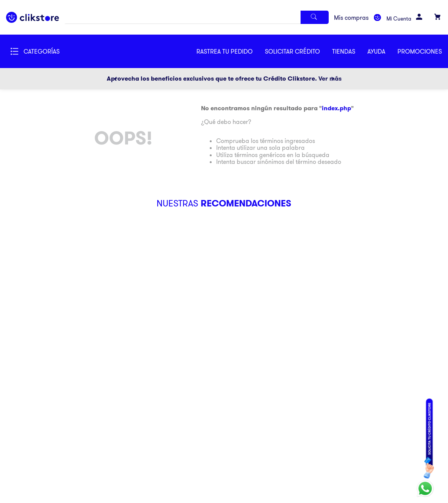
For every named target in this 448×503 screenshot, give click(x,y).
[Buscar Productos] (315, 17)
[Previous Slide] (116, 79)
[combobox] (196, 17)
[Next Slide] (332, 79)
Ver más (330, 79)
